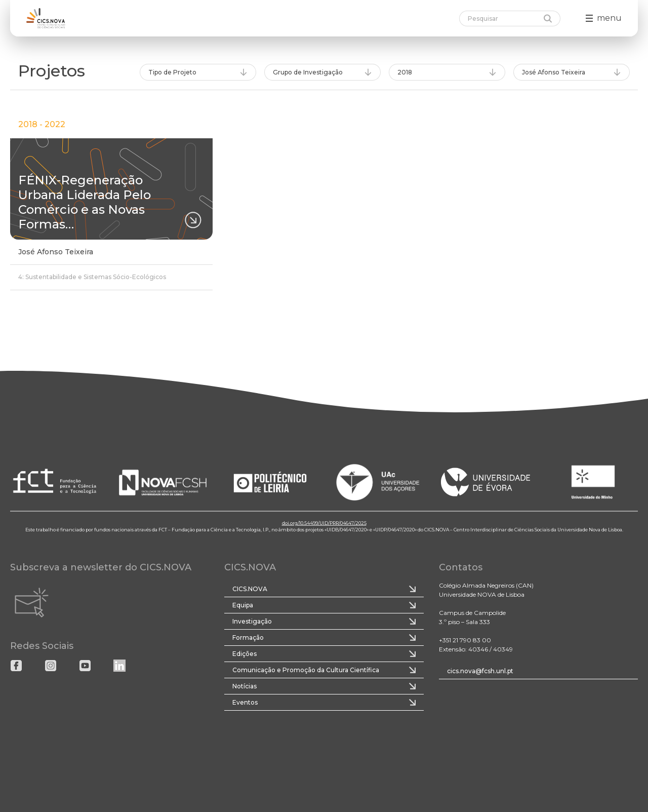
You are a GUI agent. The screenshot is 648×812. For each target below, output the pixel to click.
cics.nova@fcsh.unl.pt (480, 671)
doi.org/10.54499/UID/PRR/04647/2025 (324, 523)
